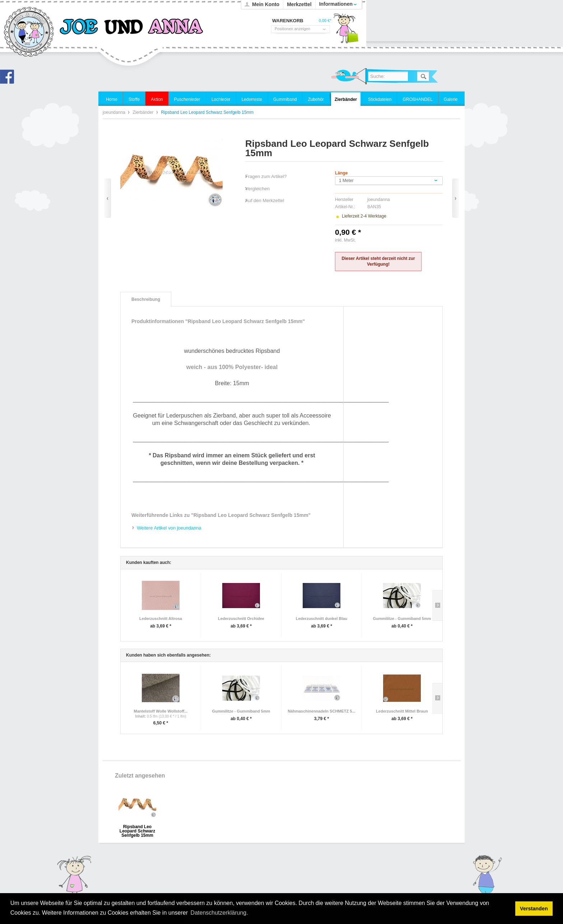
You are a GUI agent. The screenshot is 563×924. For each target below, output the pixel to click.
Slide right (438, 606)
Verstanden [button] (534, 909)
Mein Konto (266, 4)
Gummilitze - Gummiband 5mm (402, 619)
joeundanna (29, 32)
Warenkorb (346, 31)
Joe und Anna (9, 79)
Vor (455, 198)
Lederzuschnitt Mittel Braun (402, 711)
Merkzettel (299, 4)
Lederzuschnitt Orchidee (241, 619)
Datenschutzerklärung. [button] (219, 913)
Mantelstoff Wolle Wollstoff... (161, 711)
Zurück (108, 198)
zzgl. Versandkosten (376, 240)
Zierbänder (143, 112)
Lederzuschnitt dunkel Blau (322, 619)
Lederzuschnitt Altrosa (161, 619)
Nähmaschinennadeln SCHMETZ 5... (321, 711)
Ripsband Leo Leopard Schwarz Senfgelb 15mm (137, 829)
